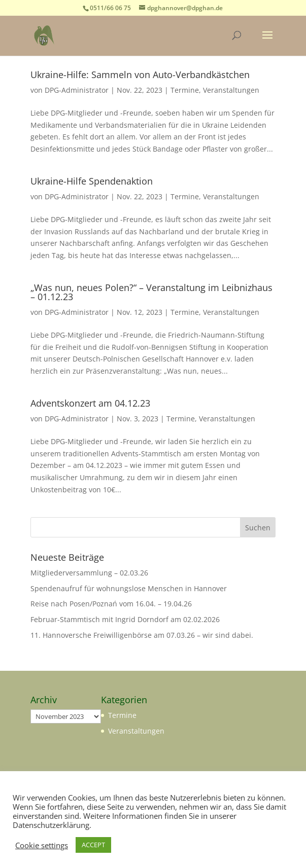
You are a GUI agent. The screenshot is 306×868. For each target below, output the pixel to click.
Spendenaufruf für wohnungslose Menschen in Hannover (129, 588)
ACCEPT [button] (93, 845)
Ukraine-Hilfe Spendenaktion (92, 181)
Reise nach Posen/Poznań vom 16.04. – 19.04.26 (111, 604)
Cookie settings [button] (42, 845)
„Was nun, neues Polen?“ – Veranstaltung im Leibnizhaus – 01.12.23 (151, 292)
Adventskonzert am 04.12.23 (90, 403)
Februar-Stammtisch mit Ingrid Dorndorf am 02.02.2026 (125, 619)
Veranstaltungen (231, 90)
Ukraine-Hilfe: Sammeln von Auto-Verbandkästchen (140, 75)
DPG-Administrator (77, 90)
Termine (185, 90)
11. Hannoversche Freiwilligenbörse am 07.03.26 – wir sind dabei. (142, 635)
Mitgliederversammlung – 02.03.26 (89, 573)
